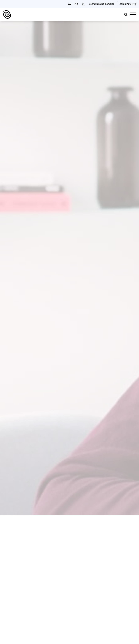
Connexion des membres (102, 4)
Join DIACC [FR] (128, 4)
